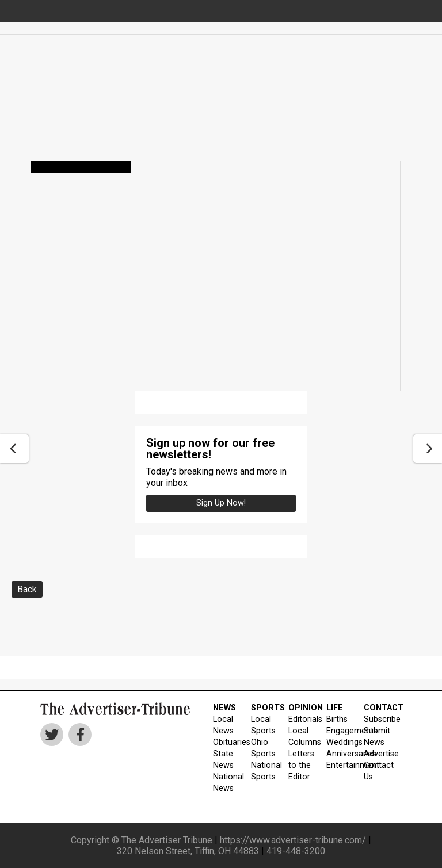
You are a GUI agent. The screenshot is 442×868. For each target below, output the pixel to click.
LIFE (335, 708)
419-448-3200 (296, 851)
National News (225, 783)
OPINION (300, 708)
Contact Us (376, 771)
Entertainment (338, 765)
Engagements (338, 731)
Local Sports (263, 725)
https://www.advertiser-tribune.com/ (293, 840)
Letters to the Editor (300, 765)
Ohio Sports (263, 748)
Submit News (376, 737)
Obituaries (225, 742)
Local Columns (300, 737)
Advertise (376, 754)
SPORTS (263, 708)
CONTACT (376, 708)
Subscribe (376, 719)
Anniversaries (338, 754)
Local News (223, 725)
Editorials (300, 719)
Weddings (338, 742)
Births (337, 719)
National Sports (263, 771)
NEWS (224, 708)
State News (223, 760)
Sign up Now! (221, 503)
